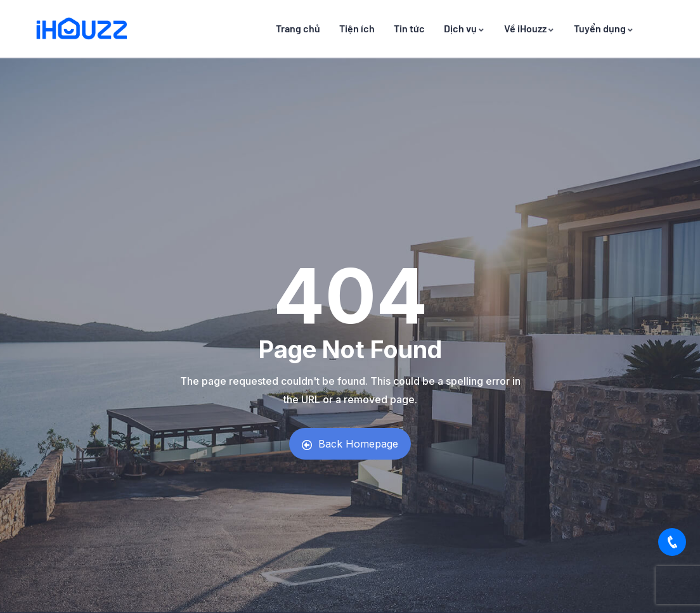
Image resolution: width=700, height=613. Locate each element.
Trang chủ (298, 28)
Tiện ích (357, 28)
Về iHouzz (529, 28)
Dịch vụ (464, 28)
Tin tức (409, 28)
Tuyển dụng (604, 28)
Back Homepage (350, 444)
